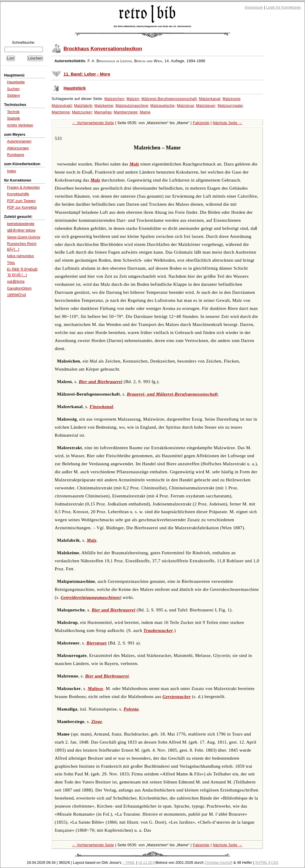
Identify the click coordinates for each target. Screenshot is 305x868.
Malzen (133, 99)
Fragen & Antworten (23, 188)
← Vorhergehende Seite (93, 123)
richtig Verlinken (20, 125)
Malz (134, 164)
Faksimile (201, 123)
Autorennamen (19, 141)
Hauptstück (75, 88)
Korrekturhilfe (18, 194)
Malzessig (231, 99)
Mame (145, 112)
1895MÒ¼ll (16, 295)
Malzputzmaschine (132, 106)
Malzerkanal (210, 99)
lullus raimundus (20, 256)
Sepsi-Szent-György (24, 237)
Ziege (97, 722)
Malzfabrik (83, 106)
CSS (275, 863)
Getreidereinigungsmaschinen (90, 597)
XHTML (261, 863)
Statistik (13, 118)
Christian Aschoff (218, 863)
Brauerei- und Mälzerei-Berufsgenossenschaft (172, 394)
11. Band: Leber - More (87, 74)
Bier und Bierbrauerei (101, 382)
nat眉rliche (16, 282)
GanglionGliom (19, 288)
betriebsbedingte (21, 224)
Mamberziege (126, 112)
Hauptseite (16, 82)
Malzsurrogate (230, 106)
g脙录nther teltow (21, 230)
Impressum (254, 7)
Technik (13, 112)
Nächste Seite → (227, 123)
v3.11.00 (145, 863)
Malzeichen (114, 99)
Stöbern (13, 96)
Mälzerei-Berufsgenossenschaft (169, 99)
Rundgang (15, 155)
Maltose (95, 689)
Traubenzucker (158, 630)
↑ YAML (129, 863)
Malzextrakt (62, 106)
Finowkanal (101, 407)
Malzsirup (185, 106)
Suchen (13, 89)
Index (11, 171)
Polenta (131, 709)
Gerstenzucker (177, 697)
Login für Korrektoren (283, 7)
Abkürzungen (18, 148)
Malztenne (61, 112)
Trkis (11, 263)
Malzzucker (82, 112)
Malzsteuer (206, 106)
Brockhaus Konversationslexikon (103, 49)
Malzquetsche (162, 106)
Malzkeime (104, 106)
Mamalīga (103, 112)
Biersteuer (97, 643)
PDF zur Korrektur (22, 207)
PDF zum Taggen (21, 201)
